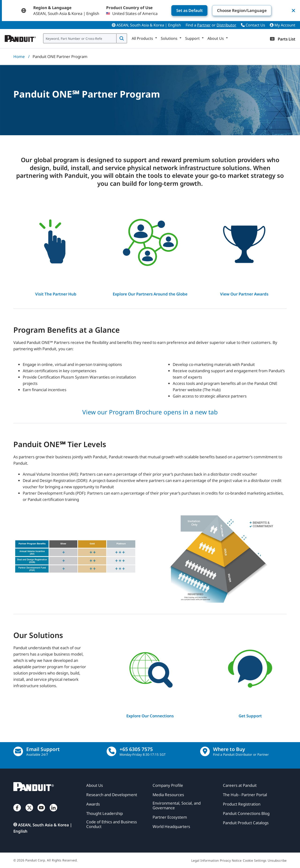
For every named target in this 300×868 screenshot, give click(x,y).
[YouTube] (41, 812)
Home (19, 57)
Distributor (226, 25)
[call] (111, 751)
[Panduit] (20, 37)
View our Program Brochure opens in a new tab (150, 412)
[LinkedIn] (53, 812)
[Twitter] (29, 812)
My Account (283, 25)
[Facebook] (17, 812)
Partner (204, 25)
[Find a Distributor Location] (205, 751)
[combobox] (80, 38)
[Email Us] (18, 751)
